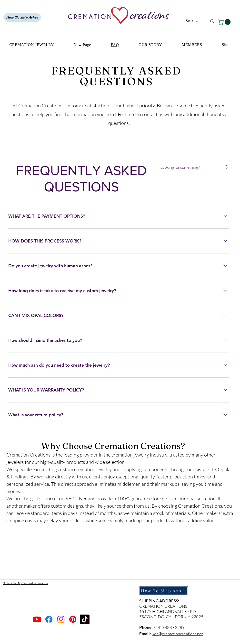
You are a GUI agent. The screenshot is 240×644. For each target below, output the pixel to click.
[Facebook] (49, 619)
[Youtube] (37, 619)
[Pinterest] (73, 619)
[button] (225, 22)
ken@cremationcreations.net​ (178, 634)
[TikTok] (85, 619)
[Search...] (193, 21)
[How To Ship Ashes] (22, 17)
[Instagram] (61, 619)
